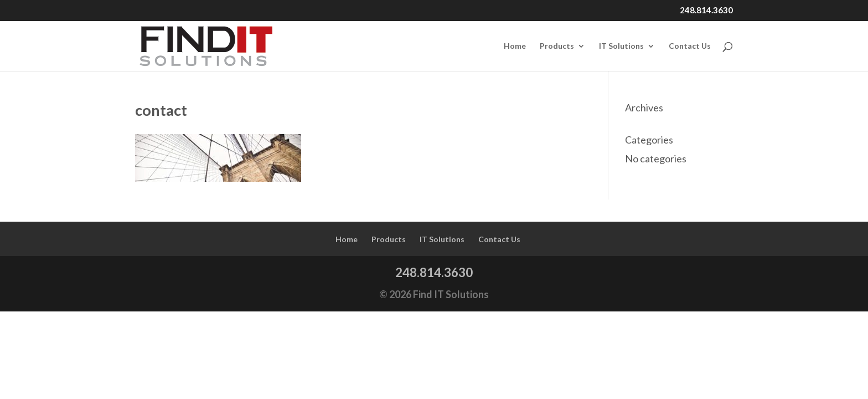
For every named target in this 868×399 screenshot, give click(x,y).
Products (557, 46)
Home (515, 46)
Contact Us (690, 46)
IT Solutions (621, 46)
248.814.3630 (706, 11)
